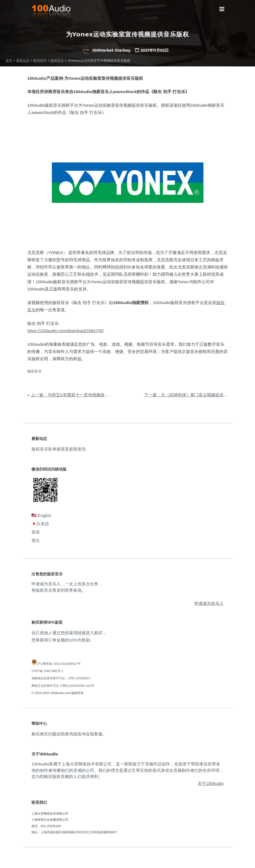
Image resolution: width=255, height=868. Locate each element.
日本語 (40, 524)
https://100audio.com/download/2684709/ (65, 331)
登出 (36, 540)
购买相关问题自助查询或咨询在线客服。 (69, 734)
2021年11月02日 (155, 50)
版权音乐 (35, 371)
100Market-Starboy (107, 50)
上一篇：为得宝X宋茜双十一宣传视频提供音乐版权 (78, 395)
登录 (36, 532)
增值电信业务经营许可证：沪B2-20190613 (61, 678)
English (41, 515)
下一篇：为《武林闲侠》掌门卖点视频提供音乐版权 (192, 395)
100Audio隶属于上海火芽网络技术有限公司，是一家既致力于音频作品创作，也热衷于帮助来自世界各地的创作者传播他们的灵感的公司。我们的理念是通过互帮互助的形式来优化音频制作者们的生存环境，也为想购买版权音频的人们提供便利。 (127, 770)
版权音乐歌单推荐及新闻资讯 (59, 449)
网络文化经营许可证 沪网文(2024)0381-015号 (63, 686)
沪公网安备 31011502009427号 (59, 664)
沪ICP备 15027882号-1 (47, 671)
